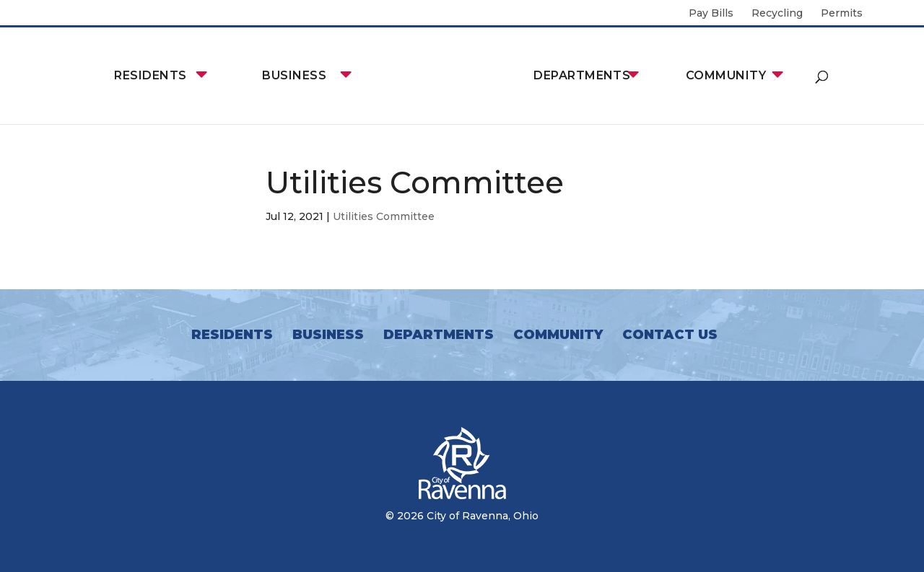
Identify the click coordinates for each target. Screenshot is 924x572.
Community (726, 75)
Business (294, 75)
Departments (582, 75)
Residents (150, 75)
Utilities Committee (384, 216)
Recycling (777, 14)
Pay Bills (711, 14)
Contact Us (670, 335)
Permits (842, 14)
